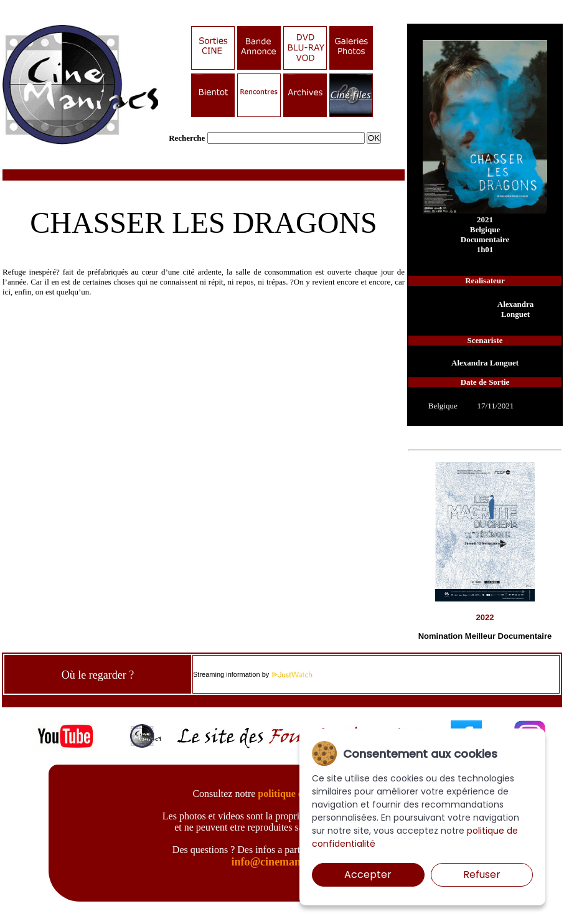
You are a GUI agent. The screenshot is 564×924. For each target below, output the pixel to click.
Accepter (368, 874)
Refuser (482, 874)
